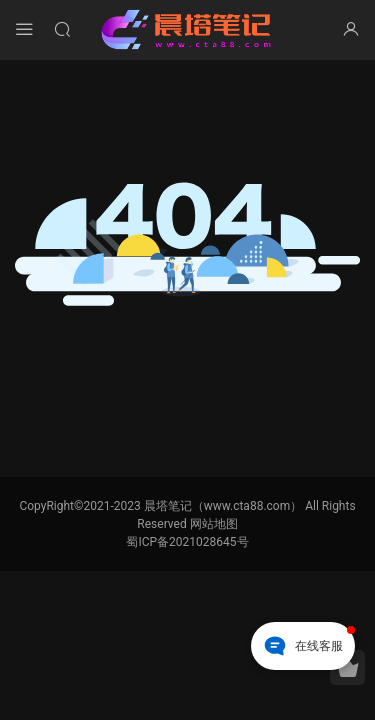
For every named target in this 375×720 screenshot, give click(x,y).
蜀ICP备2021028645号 (187, 542)
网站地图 (214, 524)
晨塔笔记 (188, 30)
